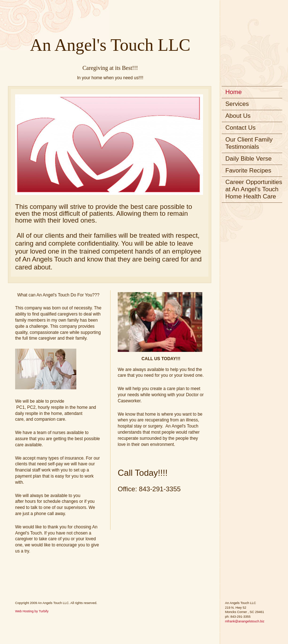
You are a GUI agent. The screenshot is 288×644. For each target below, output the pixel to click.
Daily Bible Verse (249, 159)
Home (233, 92)
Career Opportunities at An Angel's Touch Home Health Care (254, 189)
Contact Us (240, 128)
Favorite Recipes (248, 171)
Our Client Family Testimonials (249, 143)
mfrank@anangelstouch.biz (245, 621)
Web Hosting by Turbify (32, 611)
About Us (238, 116)
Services (237, 104)
